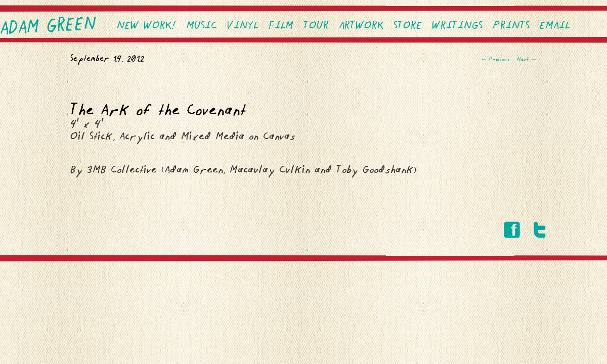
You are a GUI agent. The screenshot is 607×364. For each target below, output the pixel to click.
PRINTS (511, 26)
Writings (457, 26)
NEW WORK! (146, 26)
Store (408, 26)
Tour (316, 26)
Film (281, 26)
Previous (495, 60)
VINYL (243, 26)
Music (202, 26)
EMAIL (555, 26)
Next (527, 60)
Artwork (361, 26)
